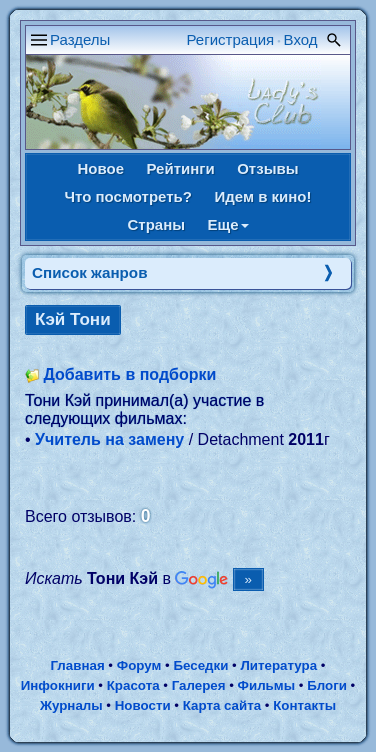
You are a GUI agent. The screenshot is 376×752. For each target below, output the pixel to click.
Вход (301, 39)
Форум (139, 665)
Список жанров (90, 272)
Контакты (304, 705)
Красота (133, 685)
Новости (143, 705)
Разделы (80, 39)
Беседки (200, 665)
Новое (100, 168)
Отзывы (267, 168)
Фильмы (266, 685)
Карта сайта (222, 705)
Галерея (199, 685)
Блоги (327, 685)
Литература (278, 665)
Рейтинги (180, 168)
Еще (228, 224)
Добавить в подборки (129, 374)
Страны (156, 224)
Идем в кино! (262, 196)
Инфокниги (58, 685)
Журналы (71, 705)
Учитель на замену (109, 439)
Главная (77, 665)
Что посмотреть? (128, 196)
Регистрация (231, 39)
